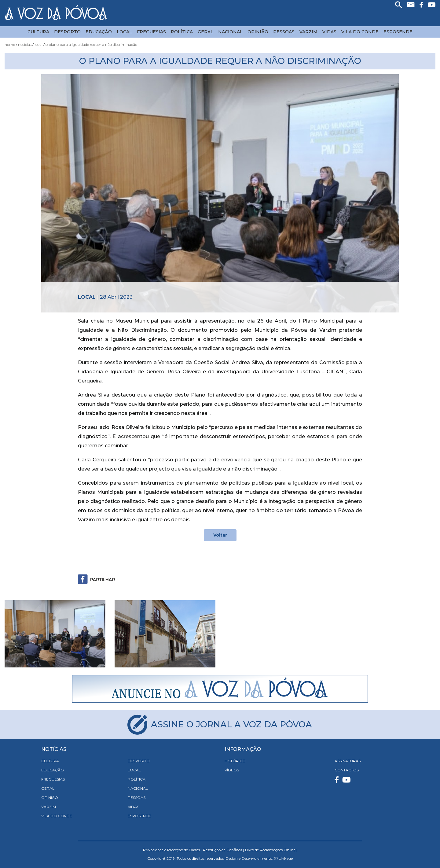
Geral (205, 32)
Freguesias (151, 32)
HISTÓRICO (235, 761)
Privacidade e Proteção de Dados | (172, 850)
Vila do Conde (360, 32)
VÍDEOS (232, 770)
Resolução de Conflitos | (223, 850)
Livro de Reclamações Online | (271, 850)
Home (10, 44)
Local (124, 32)
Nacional (230, 32)
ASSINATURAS (348, 761)
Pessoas (284, 32)
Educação (99, 32)
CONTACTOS (347, 770)
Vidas (329, 32)
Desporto (67, 32)
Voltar (220, 535)
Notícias (25, 44)
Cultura (38, 32)
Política (182, 32)
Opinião (258, 32)
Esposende (398, 32)
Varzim (308, 32)
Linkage (286, 858)
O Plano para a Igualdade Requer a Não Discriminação (91, 44)
